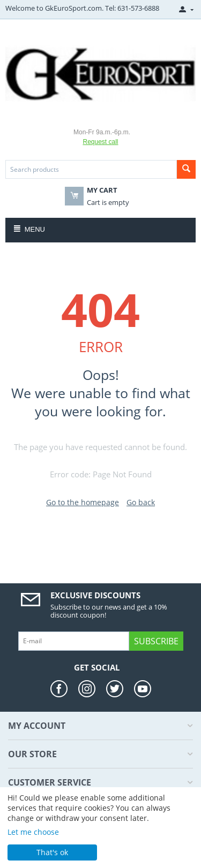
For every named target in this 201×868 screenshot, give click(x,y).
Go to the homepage (83, 502)
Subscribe (156, 641)
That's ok (52, 852)
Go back (141, 502)
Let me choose (33, 832)
